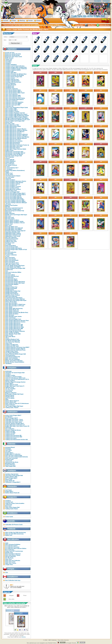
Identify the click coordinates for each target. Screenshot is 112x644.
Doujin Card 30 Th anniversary (14, 551)
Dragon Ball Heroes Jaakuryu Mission (16, 130)
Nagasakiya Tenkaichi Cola (13, 235)
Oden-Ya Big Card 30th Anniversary (16, 532)
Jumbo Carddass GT (11, 185)
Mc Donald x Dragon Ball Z (13, 209)
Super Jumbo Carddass (12, 333)
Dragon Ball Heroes (11, 128)
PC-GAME (8, 244)
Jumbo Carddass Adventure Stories (16, 181)
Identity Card (9, 552)
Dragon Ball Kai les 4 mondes (14, 141)
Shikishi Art (9, 286)
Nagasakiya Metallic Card (13, 232)
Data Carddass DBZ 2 (11, 110)
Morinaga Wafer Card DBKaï (13, 229)
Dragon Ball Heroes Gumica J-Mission (16, 136)
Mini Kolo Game (10, 219)
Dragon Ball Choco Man (12, 125)
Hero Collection (10, 164)
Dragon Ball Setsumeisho (13, 142)
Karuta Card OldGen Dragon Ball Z (15, 193)
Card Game (8, 61)
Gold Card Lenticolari (11, 458)
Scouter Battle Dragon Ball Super (15, 266)
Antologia (8, 449)
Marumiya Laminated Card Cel (14, 208)
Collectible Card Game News (13, 422)
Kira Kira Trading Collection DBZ (15, 200)
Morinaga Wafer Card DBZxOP (14, 228)
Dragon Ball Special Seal (12, 144)
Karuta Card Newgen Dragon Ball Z (15, 195)
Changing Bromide (11, 85)
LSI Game (8, 204)
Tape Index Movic (10, 337)
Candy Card (9, 59)
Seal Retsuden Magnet (12, 284)
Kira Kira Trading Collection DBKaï (15, 201)
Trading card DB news (12, 345)
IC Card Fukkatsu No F (12, 168)
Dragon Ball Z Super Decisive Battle (16, 149)
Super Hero (8, 559)
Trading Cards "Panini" (12, 407)
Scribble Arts (9, 270)
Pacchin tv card (10, 243)
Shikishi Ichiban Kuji (11, 287)
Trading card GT (10, 434)
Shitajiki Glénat (10, 397)
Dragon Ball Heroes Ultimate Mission (16, 138)
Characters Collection (12, 89)
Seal (6, 271)
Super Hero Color (10, 562)
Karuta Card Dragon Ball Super (14, 199)
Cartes (14, 21)
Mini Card (8, 216)
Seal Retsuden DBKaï (11, 280)
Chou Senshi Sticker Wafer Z (14, 91)
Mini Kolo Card (10, 217)
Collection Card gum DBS (13, 105)
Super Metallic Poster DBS (13, 334)
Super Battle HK (10, 481)
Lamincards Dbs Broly (12, 462)
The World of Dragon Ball (13, 341)
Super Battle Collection (12, 311)
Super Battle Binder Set (12, 310)
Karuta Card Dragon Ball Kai (13, 197)
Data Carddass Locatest (12, 112)
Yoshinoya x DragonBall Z (13, 482)
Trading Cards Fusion (11, 509)
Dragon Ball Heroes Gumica (13, 133)
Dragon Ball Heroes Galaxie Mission (16, 129)
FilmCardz (8, 427)
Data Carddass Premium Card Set (15, 113)
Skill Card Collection (11, 296)
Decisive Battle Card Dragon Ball (15, 121)
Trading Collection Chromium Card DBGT (17, 347)
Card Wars (8, 62)
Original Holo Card (11, 240)
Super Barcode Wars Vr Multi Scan (15, 304)
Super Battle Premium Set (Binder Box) (17, 312)
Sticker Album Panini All (12, 493)
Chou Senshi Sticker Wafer (13, 90)
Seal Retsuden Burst (11, 279)
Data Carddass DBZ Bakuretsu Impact (16, 114)
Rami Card (8, 506)
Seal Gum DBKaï (10, 275)
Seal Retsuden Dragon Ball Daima (15, 282)
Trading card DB (10, 431)
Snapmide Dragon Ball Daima (14, 298)
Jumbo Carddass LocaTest (13, 187)
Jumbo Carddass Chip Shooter (14, 183)
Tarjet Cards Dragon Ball (12, 507)
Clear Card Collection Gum (13, 97)
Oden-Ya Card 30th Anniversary (14, 534)
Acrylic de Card (10, 53)
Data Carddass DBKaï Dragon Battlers (16, 117)
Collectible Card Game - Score (14, 419)
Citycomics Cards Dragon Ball (14, 475)
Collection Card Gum (11, 101)
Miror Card (8, 225)
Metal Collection (10, 213)
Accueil (6, 21)
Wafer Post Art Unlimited (12, 359)
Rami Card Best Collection (13, 554)
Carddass (8, 63)
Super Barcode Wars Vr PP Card (15, 306)
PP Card (8, 251)
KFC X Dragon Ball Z (11, 478)
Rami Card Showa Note (12, 263)
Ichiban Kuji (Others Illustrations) (15, 170)
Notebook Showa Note (12, 239)
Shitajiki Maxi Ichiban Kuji (13, 291)
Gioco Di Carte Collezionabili (14, 455)
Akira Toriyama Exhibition (13, 544)
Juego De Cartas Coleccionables (15, 503)
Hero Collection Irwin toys (13, 580)
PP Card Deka (9, 254)
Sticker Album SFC (11, 402)
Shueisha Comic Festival (12, 295)
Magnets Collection (11, 393)
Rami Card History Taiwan (13, 555)
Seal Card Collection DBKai (13, 272)
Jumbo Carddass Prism (12, 188)
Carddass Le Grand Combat (13, 377)
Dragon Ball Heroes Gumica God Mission (17, 137)
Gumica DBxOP (10, 160)
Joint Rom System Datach (13, 176)
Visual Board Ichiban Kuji (13, 357)
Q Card (7, 256)
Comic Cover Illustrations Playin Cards (17, 108)
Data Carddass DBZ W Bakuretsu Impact (17, 116)
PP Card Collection (11, 252)
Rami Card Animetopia (12, 260)
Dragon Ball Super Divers (13, 148)
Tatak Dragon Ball (10, 466)
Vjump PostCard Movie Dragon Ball (16, 354)
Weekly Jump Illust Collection (14, 361)
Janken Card (9, 173)
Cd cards (8, 451)
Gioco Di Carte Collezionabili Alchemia (16, 457)
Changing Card (10, 86)
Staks (7, 399)
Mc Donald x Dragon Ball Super (14, 394)
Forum (30, 21)
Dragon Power (9, 150)
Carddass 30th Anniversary (13, 82)
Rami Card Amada (10, 259)
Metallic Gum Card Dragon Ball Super (16, 215)
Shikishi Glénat (10, 395)
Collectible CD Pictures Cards (14, 525)
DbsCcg (22, 21)
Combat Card (9, 502)
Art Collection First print (12, 547)
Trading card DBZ (10, 433)
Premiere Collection (11, 255)
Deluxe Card (9, 122)
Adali (7, 543)
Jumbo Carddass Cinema (13, 184)
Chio (6, 572)
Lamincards (9, 391)
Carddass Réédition (11, 65)
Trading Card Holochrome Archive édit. (17, 439)
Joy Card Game (10, 177)
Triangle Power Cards (11, 351)
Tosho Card (9, 343)
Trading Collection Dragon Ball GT (15, 349)
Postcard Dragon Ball (11, 247)
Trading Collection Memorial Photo (15, 350)
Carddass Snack (10, 78)
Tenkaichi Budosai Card (12, 339)
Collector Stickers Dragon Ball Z (15, 423)
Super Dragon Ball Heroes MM (14, 329)
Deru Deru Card (10, 124)
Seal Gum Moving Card (12, 276)
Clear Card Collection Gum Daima (15, 98)
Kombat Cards (9, 459)
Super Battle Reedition (12, 314)
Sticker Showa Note (11, 302)
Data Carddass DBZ (11, 109)
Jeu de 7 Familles (10, 389)
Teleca (7, 338)
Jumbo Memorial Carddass (13, 189)
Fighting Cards (10, 387)
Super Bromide (10, 315)
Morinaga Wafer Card (11, 227)
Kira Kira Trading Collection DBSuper (16, 203)
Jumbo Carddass (10, 180)
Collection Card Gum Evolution (14, 102)
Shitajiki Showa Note (11, 292)
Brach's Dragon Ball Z (12, 418)
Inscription (98, 1)
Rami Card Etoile (10, 262)
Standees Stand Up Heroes (13, 430)
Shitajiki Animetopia (11, 288)
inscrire (24, 637)
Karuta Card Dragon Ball (12, 192)
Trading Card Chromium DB (13, 435)
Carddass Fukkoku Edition (13, 70)
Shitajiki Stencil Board (12, 294)
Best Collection (10, 550)
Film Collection (10, 157)
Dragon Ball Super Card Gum (14, 146)
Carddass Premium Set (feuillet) (14, 75)
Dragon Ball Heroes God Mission (15, 132)
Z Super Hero (9, 565)
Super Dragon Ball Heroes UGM (14, 327)
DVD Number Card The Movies (14, 154)
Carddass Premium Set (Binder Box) (16, 74)
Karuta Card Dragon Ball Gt (13, 196)
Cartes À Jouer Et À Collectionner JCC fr (17, 379)
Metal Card (8, 212)
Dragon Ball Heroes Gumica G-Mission (16, 134)
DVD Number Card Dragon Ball (14, 152)
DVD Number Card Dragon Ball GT (15, 153)
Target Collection (10, 405)
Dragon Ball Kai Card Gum (13, 140)
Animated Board (10, 447)
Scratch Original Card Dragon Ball (15, 268)
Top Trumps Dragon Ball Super (14, 406)
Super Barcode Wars (11, 303)
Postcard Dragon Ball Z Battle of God (16, 249)
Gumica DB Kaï (10, 162)
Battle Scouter (9, 58)
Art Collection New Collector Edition (16, 548)
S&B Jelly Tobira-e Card (12, 264)
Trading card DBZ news (12, 346)
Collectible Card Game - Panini (14, 421)
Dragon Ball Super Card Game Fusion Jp (17, 145)
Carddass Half (9, 71)
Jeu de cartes (9, 174)
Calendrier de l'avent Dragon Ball (15, 373)
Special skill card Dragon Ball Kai (15, 299)
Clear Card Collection (11, 94)
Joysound (8, 178)
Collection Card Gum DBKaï (13, 103)
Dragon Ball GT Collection (13, 454)
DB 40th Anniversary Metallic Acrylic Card (17, 120)
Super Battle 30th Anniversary (14, 308)
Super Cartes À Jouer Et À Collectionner (17, 403)
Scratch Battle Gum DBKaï (13, 267)
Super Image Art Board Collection (15, 331)
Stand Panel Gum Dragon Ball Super (16, 300)
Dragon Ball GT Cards (12, 385)
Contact (39, 21)
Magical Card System (11, 205)
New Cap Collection (11, 237)
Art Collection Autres (11, 546)
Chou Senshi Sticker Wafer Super (15, 93)
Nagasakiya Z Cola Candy (13, 236)
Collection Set (9, 106)
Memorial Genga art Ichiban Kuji (15, 211)
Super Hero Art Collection (13, 560)
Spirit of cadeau (10, 398)
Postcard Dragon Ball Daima (13, 248)
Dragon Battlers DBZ (11, 477)
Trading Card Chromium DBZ (14, 437)
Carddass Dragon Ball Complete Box (16, 67)
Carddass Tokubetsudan (12, 81)
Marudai (8, 207)
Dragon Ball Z (9, 383)
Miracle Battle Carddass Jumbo (14, 221)
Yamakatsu (8, 363)
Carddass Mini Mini (11, 73)
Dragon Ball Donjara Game (13, 126)
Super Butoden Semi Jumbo (13, 316)
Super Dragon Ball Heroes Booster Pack (17, 320)
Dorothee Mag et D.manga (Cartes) (15, 382)
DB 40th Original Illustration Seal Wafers (17, 118)
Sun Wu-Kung (9, 558)
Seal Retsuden (9, 278)
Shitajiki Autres (10, 290)
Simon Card (9, 479)
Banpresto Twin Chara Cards (14, 57)
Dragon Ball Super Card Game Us (15, 425)
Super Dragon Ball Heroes (13, 323)
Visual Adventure (10, 355)
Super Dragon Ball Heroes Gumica (15, 322)
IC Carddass (9, 169)
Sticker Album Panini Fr (12, 401)
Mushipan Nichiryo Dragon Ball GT (15, 231)
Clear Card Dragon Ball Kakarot (14, 99)
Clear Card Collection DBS (13, 95)
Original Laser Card (11, 241)
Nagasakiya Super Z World (13, 233)
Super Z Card (9, 335)
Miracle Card (9, 224)
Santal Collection (10, 465)
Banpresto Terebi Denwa (12, 55)
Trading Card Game (11, 438)
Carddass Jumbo (10, 375)
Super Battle (9, 307)
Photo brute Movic (11, 245)
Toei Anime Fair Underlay (12, 342)
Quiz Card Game (10, 258)
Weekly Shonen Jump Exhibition (15, 362)
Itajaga (7, 172)
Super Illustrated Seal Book (13, 330)
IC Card (7, 166)
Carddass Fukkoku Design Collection (16, 69)
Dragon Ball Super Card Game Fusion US (17, 426)
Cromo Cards (9, 517)
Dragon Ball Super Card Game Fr (15, 386)
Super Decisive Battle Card (13, 319)
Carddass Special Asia (12, 474)
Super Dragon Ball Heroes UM (14, 325)
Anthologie (8, 371)
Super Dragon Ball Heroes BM (14, 326)
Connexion (106, 1)
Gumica (7, 158)
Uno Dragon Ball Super (12, 353)
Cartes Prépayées (10, 83)
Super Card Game (10, 318)
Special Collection (10, 556)
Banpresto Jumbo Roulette (13, 54)
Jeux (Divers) (9, 390)
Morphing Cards (10, 463)
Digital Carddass (10, 381)
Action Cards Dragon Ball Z (13, 415)
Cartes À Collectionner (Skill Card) (15, 378)
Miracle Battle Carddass (12, 220)
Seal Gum (8, 274)
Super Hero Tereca (11, 563)
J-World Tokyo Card (11, 191)
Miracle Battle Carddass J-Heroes (15, 223)
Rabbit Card (9, 535)
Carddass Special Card (12, 79)
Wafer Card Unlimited (11, 358)
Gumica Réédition (10, 161)
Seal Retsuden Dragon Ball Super (15, 283)
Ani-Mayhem (9, 417)
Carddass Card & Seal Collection (15, 66)
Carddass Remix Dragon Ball (14, 77)
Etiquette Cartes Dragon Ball (13, 156)
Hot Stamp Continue (11, 165)
